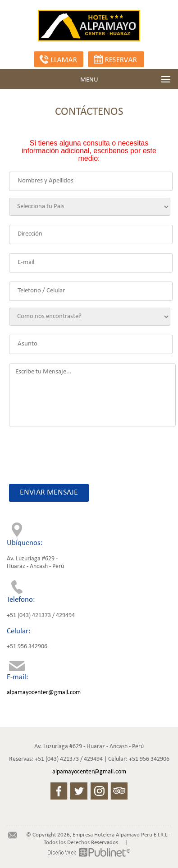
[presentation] (77, 451)
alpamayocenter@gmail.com (44, 693)
